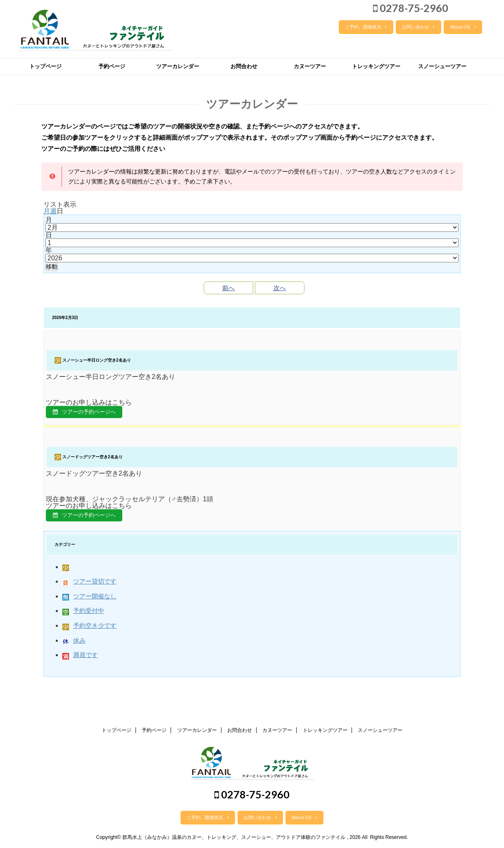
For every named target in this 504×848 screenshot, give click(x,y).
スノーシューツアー (442, 66)
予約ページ (112, 66)
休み (74, 644)
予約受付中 (83, 614)
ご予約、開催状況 (366, 27)
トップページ (45, 66)
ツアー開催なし (89, 599)
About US (463, 27)
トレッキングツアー (376, 66)
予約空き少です (89, 629)
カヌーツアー (310, 66)
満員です (80, 658)
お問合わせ (244, 66)
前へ (228, 288)
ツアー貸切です (89, 585)
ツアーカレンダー (178, 66)
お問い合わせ (418, 27)
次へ (280, 288)
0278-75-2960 (411, 8)
